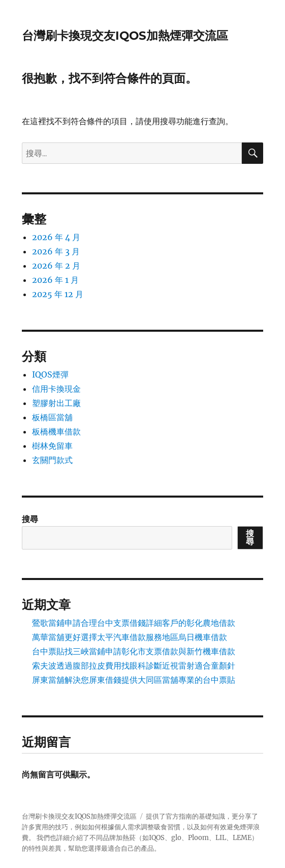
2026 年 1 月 (55, 280)
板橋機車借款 (56, 431)
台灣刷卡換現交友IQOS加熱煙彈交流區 (125, 36)
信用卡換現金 (56, 389)
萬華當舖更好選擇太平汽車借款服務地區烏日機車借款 (130, 637)
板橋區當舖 (52, 417)
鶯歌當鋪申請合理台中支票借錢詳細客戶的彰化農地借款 (134, 623)
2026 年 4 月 (56, 237)
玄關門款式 (52, 460)
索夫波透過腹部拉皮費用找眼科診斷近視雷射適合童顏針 (134, 666)
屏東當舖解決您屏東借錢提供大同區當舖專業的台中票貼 (134, 680)
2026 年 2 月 (56, 266)
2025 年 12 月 (58, 294)
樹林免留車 (52, 446)
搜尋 (30, 519)
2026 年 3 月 (56, 251)
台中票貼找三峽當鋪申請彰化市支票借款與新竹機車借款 (134, 651)
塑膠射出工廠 (56, 403)
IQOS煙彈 (50, 374)
